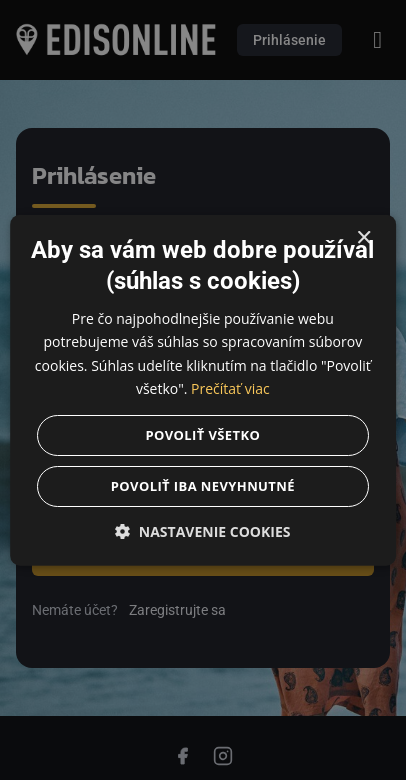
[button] (203, 530)
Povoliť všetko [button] (203, 434)
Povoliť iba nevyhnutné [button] (203, 485)
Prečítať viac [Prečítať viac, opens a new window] (230, 387)
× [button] (363, 238)
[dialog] (203, 390)
